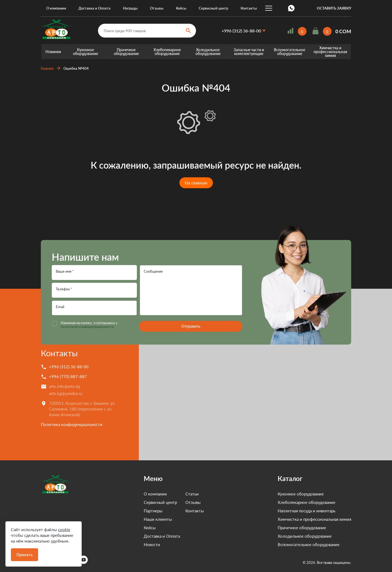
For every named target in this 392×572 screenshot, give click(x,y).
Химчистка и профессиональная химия (330, 52)
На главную (196, 183)
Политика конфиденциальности (72, 424)
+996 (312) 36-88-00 (241, 31)
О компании (56, 8)
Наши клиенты (158, 519)
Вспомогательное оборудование (290, 52)
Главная (47, 68)
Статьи (192, 494)
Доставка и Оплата (94, 8)
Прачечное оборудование (126, 52)
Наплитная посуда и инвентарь (307, 511)
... (269, 8)
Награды (130, 8)
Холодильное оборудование (208, 52)
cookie (64, 530)
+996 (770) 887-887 (68, 376)
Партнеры (153, 511)
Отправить (191, 326)
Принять (24, 555)
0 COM (343, 31)
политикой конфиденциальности (87, 327)
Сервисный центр (213, 8)
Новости (152, 544)
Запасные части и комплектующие (249, 52)
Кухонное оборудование (85, 52)
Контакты (249, 8)
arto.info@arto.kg (65, 386)
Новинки (53, 52)
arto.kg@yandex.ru (66, 393)
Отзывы (157, 8)
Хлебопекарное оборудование (167, 52)
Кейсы (181, 8)
